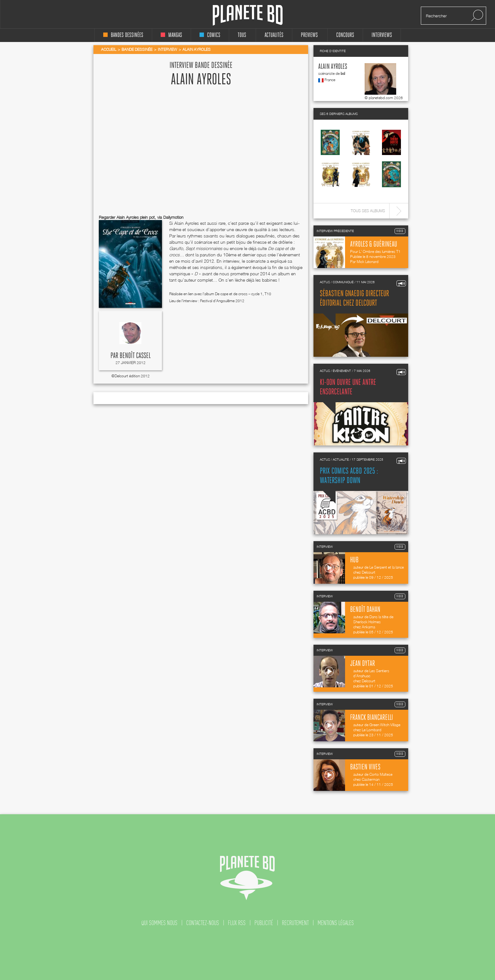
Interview (167, 49)
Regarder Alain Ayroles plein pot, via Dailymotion (141, 217)
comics (210, 35)
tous (242, 35)
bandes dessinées (123, 35)
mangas (171, 35)
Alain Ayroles (333, 67)
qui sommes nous (159, 923)
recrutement (295, 923)
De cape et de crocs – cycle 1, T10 (243, 294)
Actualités (274, 35)
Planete (248, 15)
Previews (309, 35)
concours (345, 35)
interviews (382, 35)
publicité (264, 923)
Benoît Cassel (135, 356)
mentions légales (336, 923)
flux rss (237, 923)
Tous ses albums (368, 211)
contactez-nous (203, 923)
